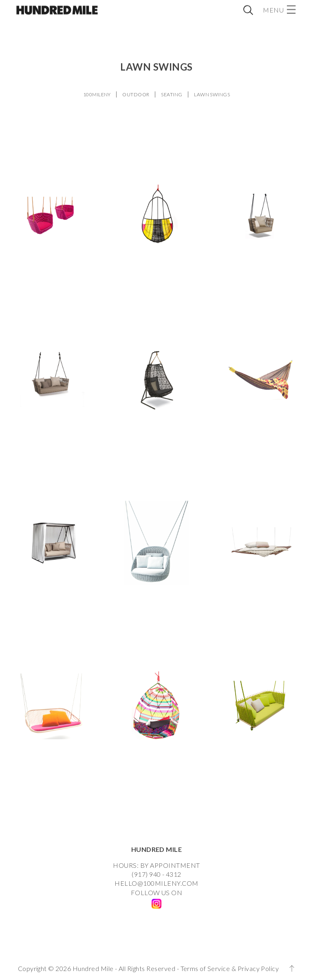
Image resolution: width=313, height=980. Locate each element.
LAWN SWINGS (212, 94)
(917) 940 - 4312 (156, 874)
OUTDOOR (136, 94)
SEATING (172, 94)
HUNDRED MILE (157, 849)
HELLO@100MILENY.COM (156, 883)
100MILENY (97, 94)
